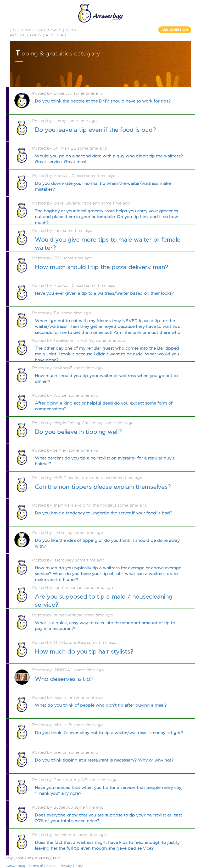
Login (36, 35)
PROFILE (18, 35)
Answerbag (16, 866)
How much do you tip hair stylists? (84, 651)
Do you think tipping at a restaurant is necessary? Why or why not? (104, 760)
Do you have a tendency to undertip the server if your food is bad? (104, 513)
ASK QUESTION (175, 30)
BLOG (71, 30)
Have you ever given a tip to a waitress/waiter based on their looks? (104, 293)
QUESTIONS (23, 30)
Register (55, 35)
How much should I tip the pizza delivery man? (101, 267)
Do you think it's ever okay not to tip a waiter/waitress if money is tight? (109, 733)
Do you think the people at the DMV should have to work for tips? (103, 101)
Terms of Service (43, 866)
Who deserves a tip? (64, 679)
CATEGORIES (50, 30)
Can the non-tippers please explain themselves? (103, 487)
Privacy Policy (71, 866)
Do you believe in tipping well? (78, 432)
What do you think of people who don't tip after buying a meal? (101, 705)
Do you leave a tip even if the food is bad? (95, 130)
